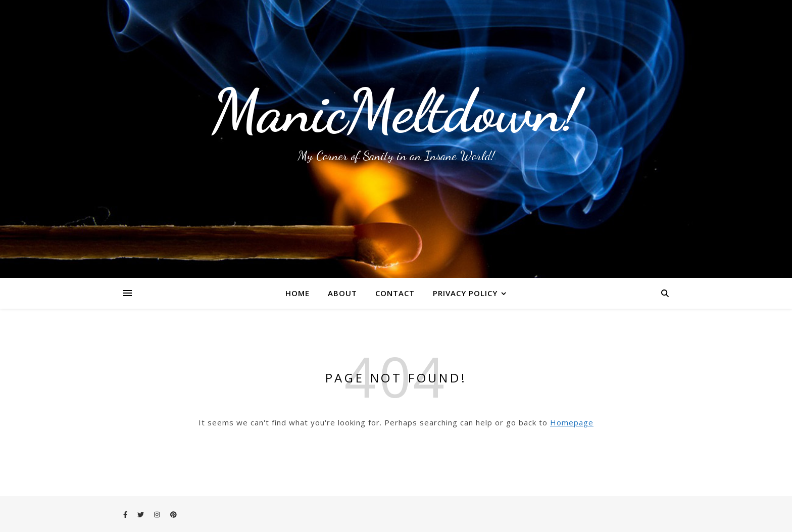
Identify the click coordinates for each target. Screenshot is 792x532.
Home (298, 293)
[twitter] (141, 514)
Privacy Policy (465, 293)
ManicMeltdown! (396, 111)
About (342, 293)
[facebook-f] (126, 514)
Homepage (572, 422)
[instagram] (158, 514)
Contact (395, 293)
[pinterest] (174, 514)
